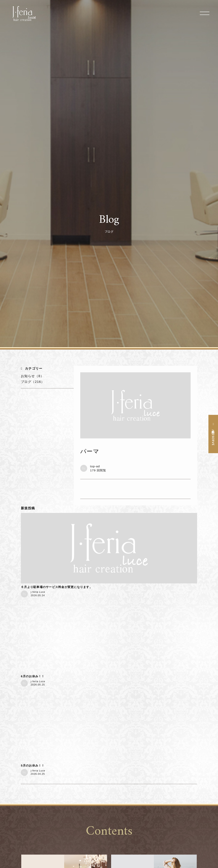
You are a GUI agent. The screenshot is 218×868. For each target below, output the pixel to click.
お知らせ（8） (32, 376)
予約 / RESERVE (213, 437)
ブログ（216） (33, 382)
